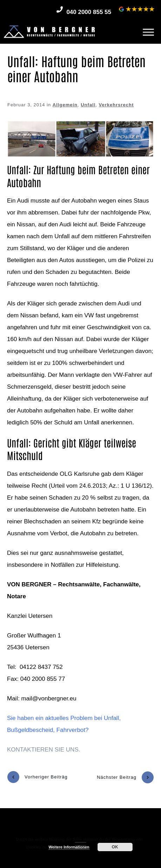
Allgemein (65, 105)
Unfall (88, 105)
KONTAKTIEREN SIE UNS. (43, 750)
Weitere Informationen (69, 847)
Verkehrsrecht (116, 105)
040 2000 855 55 (89, 12)
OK (115, 847)
